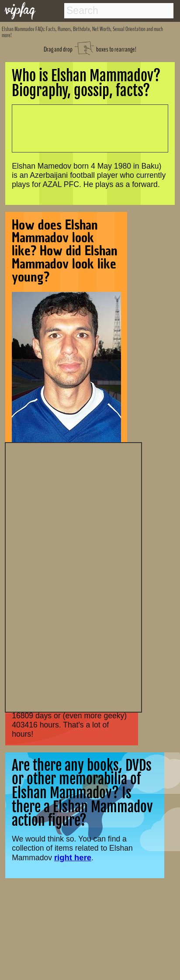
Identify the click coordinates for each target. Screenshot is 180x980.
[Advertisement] (73, 576)
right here (73, 857)
